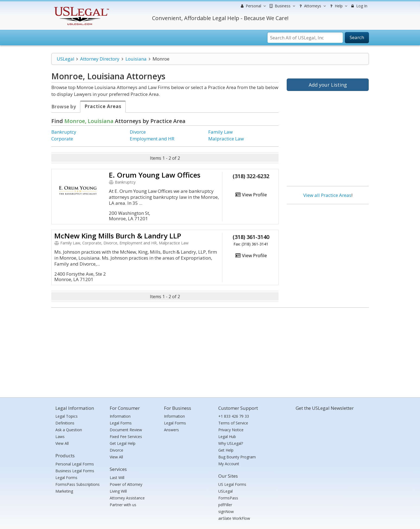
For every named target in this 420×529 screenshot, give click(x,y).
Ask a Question (69, 430)
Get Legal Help (123, 443)
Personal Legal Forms (75, 464)
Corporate (62, 139)
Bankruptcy (64, 132)
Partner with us (123, 505)
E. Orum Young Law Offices (155, 175)
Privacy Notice (231, 430)
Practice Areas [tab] (103, 106)
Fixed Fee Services (126, 437)
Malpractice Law (226, 139)
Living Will (118, 491)
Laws (60, 437)
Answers (171, 430)
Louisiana (136, 59)
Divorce (138, 132)
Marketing (64, 491)
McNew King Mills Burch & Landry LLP (118, 236)
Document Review (126, 430)
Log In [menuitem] (359, 6)
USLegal (66, 59)
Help (338, 6)
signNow (226, 511)
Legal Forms (66, 478)
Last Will (117, 478)
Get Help (226, 450)
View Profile (251, 195)
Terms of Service (233, 423)
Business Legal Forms (75, 471)
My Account (229, 464)
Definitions (65, 423)
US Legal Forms (232, 484)
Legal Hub (227, 437)
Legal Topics (67, 416)
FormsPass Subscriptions (78, 484)
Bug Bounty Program (237, 457)
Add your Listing (328, 85)
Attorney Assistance (127, 498)
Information (120, 416)
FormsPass (228, 498)
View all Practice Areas (327, 195)
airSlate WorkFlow (234, 518)
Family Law (220, 132)
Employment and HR (152, 139)
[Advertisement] (328, 244)
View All (62, 443)
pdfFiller (225, 505)
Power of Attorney (126, 484)
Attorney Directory (100, 59)
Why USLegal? (231, 443)
